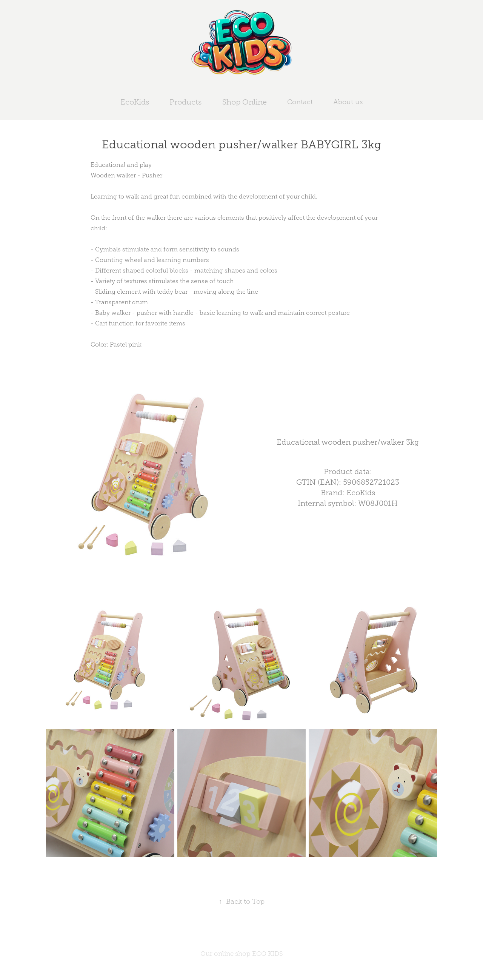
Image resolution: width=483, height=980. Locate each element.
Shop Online (245, 102)
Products (185, 102)
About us (348, 102)
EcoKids (135, 102)
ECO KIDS (268, 954)
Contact (300, 102)
